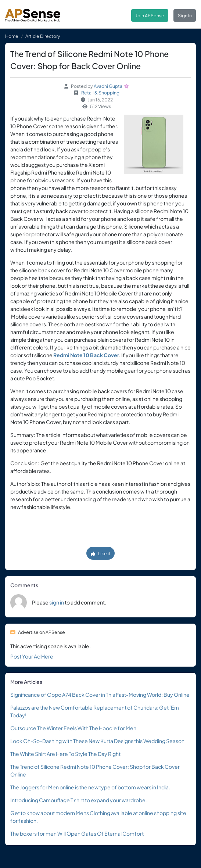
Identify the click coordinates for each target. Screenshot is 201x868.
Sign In (185, 15)
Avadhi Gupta (108, 86)
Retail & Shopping (100, 93)
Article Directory (43, 36)
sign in (57, 602)
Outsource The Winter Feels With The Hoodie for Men (73, 728)
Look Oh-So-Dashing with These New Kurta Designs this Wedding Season (97, 741)
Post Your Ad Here (32, 656)
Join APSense (150, 15)
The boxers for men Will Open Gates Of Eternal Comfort (77, 833)
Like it (101, 553)
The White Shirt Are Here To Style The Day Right (65, 754)
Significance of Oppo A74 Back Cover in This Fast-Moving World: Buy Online (100, 695)
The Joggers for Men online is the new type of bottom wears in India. (90, 787)
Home (12, 36)
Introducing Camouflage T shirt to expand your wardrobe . (79, 800)
